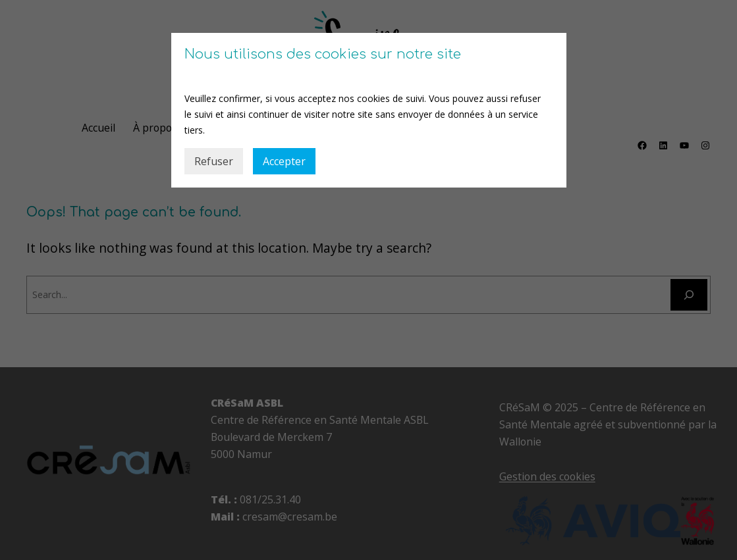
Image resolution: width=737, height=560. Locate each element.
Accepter (284, 161)
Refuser (214, 161)
